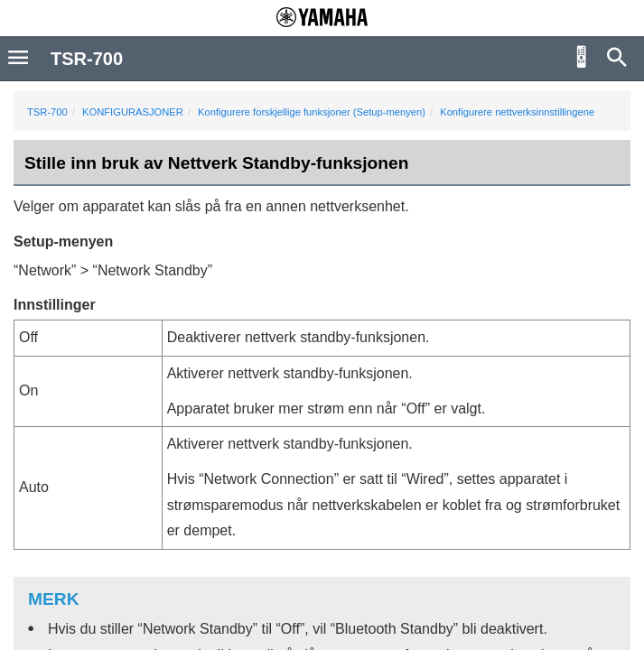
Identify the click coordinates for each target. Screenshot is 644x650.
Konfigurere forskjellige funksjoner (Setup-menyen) (312, 112)
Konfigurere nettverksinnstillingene (517, 112)
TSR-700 (47, 112)
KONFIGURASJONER (133, 112)
